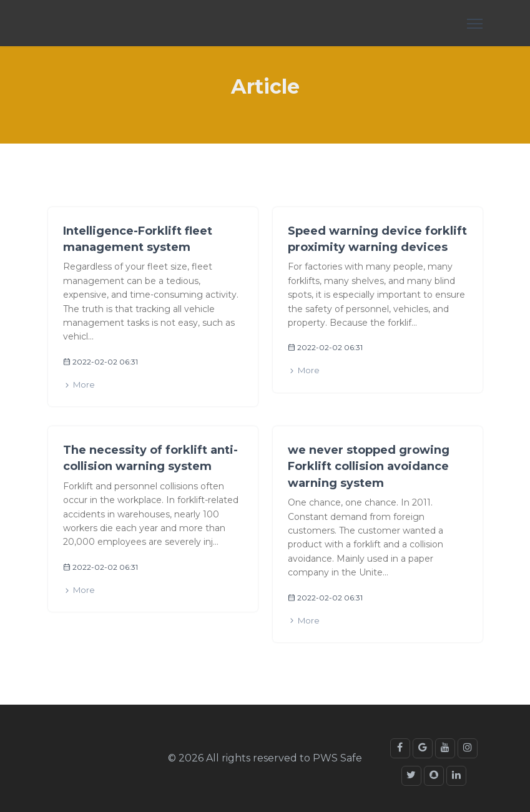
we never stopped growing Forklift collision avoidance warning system (369, 467)
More (79, 385)
